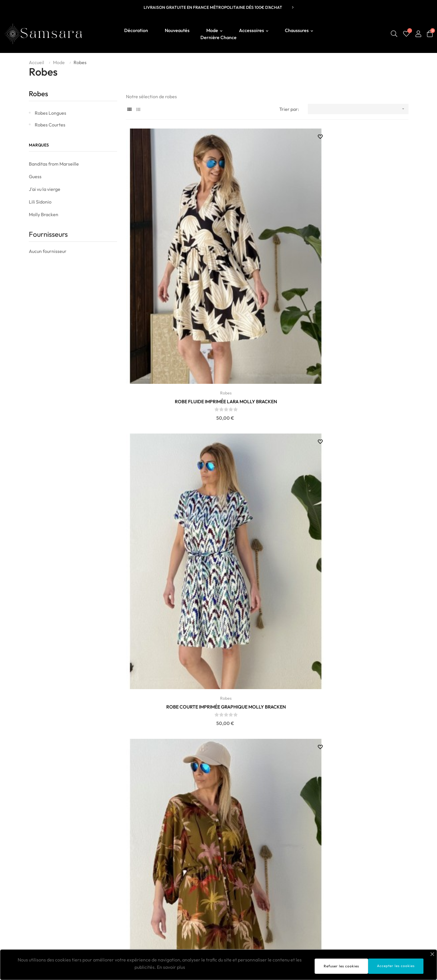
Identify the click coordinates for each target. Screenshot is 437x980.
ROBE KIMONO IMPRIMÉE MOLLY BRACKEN (267, 421)
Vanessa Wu (200, 909)
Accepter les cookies (396, 966)
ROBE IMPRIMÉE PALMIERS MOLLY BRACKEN (364, 259)
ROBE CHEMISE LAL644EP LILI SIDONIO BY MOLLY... (364, 584)
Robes (38, 94)
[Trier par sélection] (358, 109)
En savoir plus (171, 967)
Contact (351, 909)
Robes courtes (50, 125)
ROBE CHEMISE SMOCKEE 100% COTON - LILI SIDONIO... (170, 584)
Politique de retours (363, 900)
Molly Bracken (44, 214)
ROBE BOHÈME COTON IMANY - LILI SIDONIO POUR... (170, 746)
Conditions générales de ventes (376, 891)
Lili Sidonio (40, 202)
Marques (39, 145)
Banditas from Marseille (54, 164)
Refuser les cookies (341, 966)
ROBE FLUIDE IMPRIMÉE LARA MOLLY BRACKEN (170, 259)
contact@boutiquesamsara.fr (56, 882)
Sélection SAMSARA (208, 874)
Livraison (352, 874)
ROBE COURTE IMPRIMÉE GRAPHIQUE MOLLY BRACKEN (267, 259)
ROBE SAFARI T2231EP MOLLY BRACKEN (170, 421)
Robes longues (50, 113)
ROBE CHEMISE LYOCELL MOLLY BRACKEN (364, 746)
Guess (35, 176)
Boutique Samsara (46, 873)
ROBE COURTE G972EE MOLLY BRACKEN (364, 421)
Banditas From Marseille (213, 883)
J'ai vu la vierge (45, 189)
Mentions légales (360, 883)
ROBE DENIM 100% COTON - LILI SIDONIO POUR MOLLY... (267, 746)
